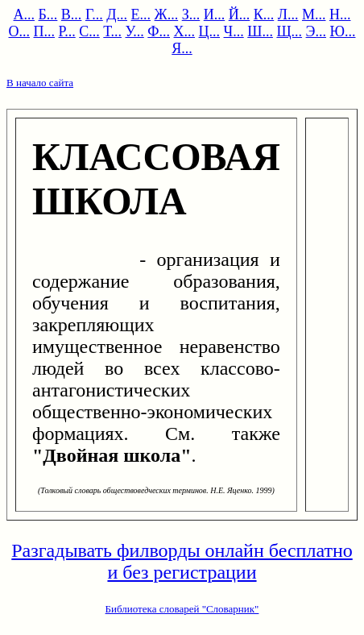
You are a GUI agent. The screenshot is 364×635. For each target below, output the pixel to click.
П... (45, 31)
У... (134, 31)
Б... (48, 15)
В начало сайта (40, 83)
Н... (340, 15)
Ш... (260, 31)
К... (264, 15)
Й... (240, 15)
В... (72, 15)
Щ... (289, 31)
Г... (94, 15)
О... (20, 31)
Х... (185, 31)
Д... (117, 15)
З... (191, 15)
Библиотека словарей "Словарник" (182, 609)
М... (314, 15)
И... (215, 15)
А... (25, 15)
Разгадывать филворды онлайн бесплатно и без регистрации (182, 561)
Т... (112, 31)
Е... (141, 15)
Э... (316, 31)
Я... (182, 48)
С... (89, 31)
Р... (67, 31)
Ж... (167, 15)
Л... (288, 15)
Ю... (342, 31)
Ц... (210, 31)
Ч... (234, 31)
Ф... (159, 31)
